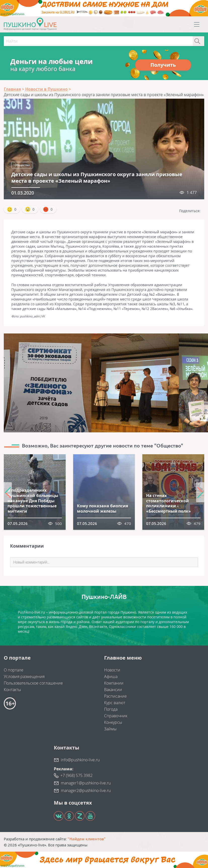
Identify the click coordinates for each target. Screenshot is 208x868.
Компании (114, 683)
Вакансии (113, 690)
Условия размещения (24, 676)
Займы (110, 729)
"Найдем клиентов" (87, 839)
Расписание (115, 696)
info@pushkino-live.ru (80, 760)
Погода (111, 709)
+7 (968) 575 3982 (76, 775)
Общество (22, 165)
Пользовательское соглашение (33, 683)
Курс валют (115, 703)
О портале (14, 670)
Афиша (111, 676)
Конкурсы (113, 722)
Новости (112, 670)
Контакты (12, 690)
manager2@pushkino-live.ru (86, 790)
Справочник (116, 716)
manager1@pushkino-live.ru (86, 783)
